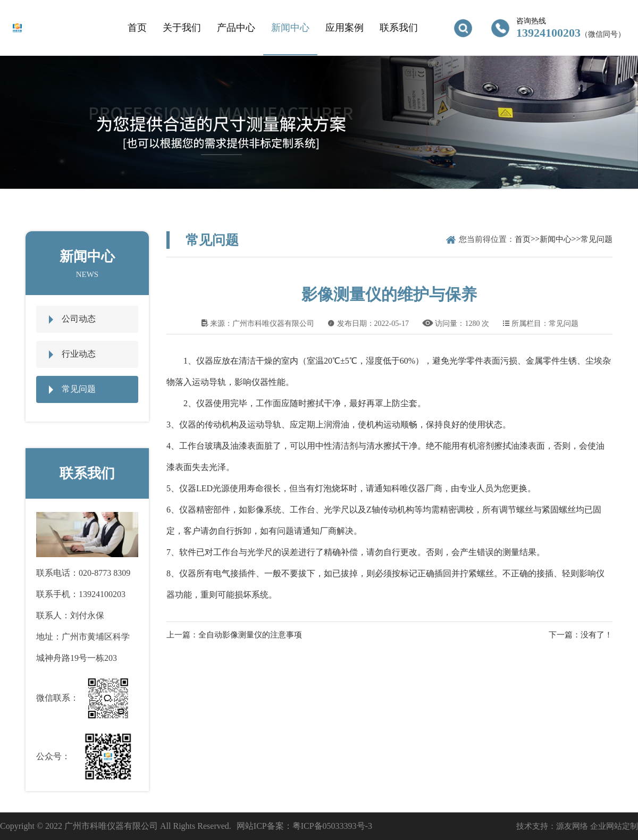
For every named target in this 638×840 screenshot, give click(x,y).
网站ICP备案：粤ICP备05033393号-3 (304, 826)
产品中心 (236, 28)
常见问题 (79, 389)
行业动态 (79, 354)
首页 (137, 28)
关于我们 (182, 28)
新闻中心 (290, 28)
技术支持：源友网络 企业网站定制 (577, 826)
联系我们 (399, 28)
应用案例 (345, 28)
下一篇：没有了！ (581, 635)
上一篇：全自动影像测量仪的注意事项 (234, 635)
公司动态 (79, 319)
